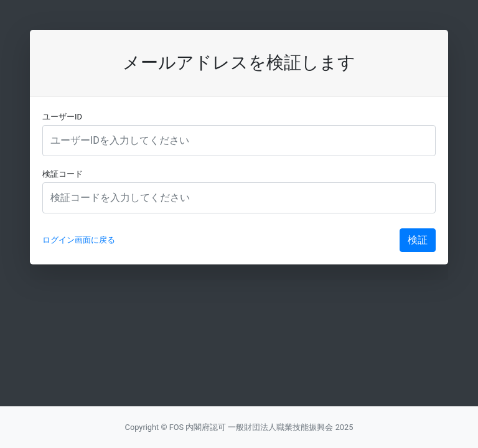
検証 (418, 240)
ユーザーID (62, 117)
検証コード (63, 174)
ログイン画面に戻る (79, 240)
